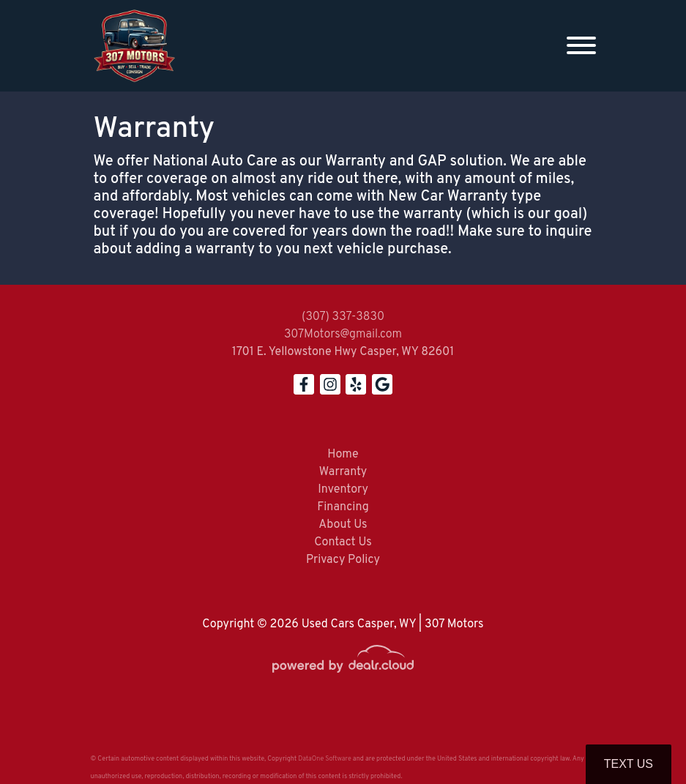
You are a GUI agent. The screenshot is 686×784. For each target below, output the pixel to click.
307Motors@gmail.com (343, 335)
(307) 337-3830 (343, 317)
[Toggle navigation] (581, 46)
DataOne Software (324, 759)
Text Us (629, 764)
